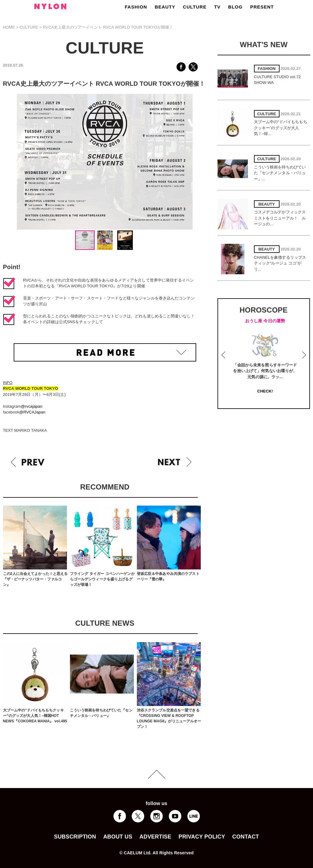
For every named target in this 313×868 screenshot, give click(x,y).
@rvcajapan (31, 406)
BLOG (235, 7)
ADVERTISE (156, 837)
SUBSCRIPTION (75, 837)
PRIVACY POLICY (202, 837)
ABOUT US (118, 837)
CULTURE (195, 7)
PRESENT (262, 7)
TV (217, 7)
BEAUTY (165, 7)
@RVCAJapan (32, 412)
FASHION (136, 7)
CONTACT (246, 837)
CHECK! (265, 391)
